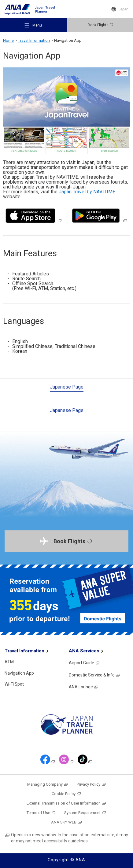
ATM (9, 662)
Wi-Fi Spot (14, 684)
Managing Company (48, 784)
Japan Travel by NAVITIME (87, 192)
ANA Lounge (84, 687)
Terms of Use (41, 813)
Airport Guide (84, 663)
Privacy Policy (91, 784)
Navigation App (19, 673)
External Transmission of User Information (66, 803)
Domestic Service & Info (95, 675)
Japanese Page (67, 387)
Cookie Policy (66, 794)
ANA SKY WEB (67, 822)
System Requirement (85, 813)
